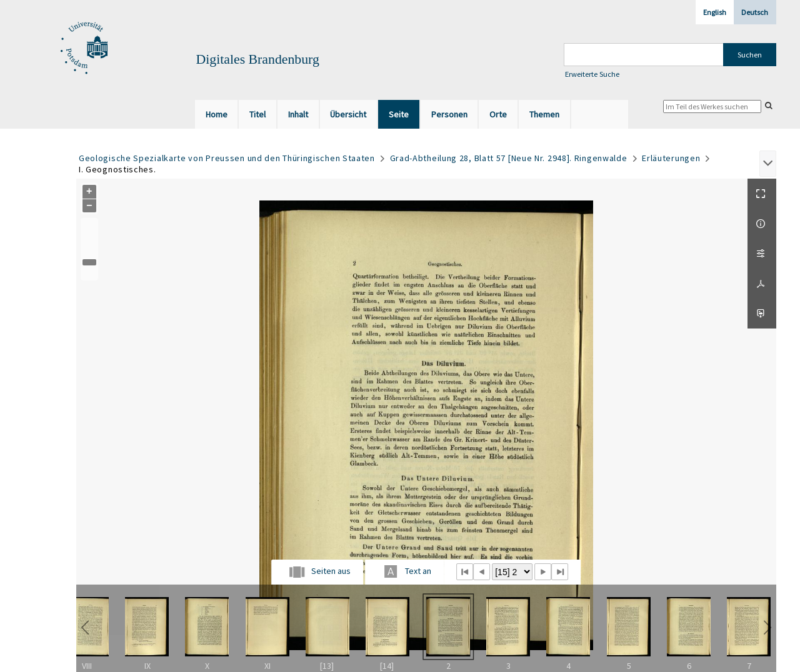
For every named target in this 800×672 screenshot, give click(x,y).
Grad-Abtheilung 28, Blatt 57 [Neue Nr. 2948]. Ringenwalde (509, 158)
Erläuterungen (671, 158)
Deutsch (755, 12)
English (715, 12)
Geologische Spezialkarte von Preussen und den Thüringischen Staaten (227, 158)
